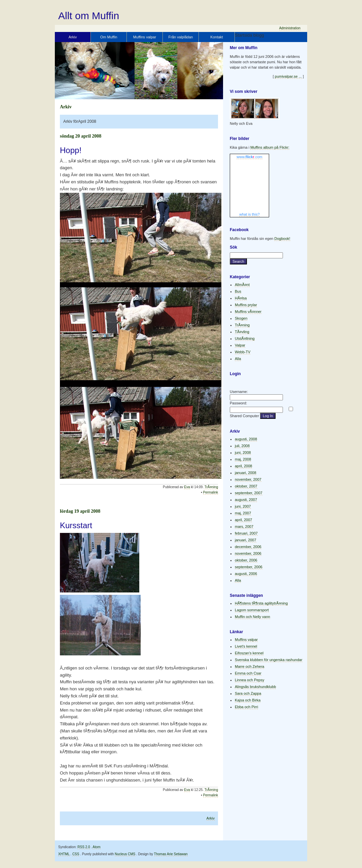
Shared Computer (244, 416)
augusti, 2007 (246, 500)
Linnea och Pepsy (249, 680)
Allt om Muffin (89, 16)
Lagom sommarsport (252, 610)
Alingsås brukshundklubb (255, 687)
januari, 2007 (246, 540)
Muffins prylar (246, 305)
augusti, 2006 (246, 574)
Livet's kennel (246, 646)
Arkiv (73, 37)
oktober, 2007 (246, 486)
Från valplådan (181, 37)
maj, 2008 (243, 459)
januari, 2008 (246, 473)
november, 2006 (248, 553)
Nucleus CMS (125, 854)
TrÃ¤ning (211, 487)
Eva (187, 487)
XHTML (64, 854)
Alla (238, 359)
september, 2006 (249, 567)
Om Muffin (109, 37)
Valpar (240, 345)
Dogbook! (282, 239)
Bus (238, 291)
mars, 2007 (244, 527)
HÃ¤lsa (241, 298)
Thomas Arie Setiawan (171, 854)
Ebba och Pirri (246, 707)
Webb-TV (243, 352)
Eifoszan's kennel (249, 653)
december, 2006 (248, 547)
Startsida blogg (249, 35)
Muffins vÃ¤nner (248, 312)
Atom (96, 847)
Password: (238, 403)
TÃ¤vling (242, 332)
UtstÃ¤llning (245, 338)
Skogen (241, 318)
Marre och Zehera (249, 666)
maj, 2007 (243, 513)
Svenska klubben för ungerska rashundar (269, 660)
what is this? (249, 214)
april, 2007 (243, 520)
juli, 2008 (242, 446)
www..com (249, 157)
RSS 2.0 (84, 847)
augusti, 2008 (246, 439)
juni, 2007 (243, 506)
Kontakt (216, 37)
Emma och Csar (248, 673)
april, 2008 (243, 466)
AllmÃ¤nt (242, 285)
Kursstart (76, 525)
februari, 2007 (246, 533)
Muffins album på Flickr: (270, 147)
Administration (290, 28)
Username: (239, 392)
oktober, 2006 (246, 560)
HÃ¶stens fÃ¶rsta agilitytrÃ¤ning (261, 603)
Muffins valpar (145, 37)
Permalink (211, 492)
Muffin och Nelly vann (252, 617)
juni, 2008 (243, 453)
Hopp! (71, 150)
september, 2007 (249, 493)
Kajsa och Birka (248, 700)
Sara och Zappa (248, 693)
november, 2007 (248, 479)
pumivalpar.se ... (288, 76)
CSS (76, 854)
